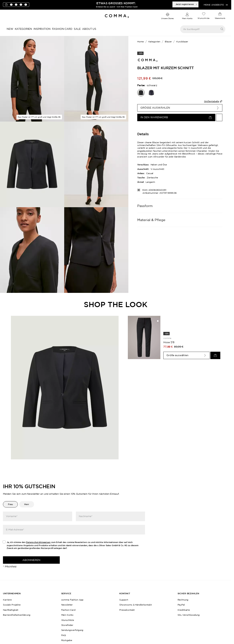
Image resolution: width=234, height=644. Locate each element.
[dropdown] (167, 16)
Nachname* (86, 516)
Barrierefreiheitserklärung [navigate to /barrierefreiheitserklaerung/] (17, 615)
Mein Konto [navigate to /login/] (67, 615)
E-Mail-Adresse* (15, 529)
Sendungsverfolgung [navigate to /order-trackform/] (72, 630)
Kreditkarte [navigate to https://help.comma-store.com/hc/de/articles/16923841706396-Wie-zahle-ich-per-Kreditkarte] (184, 610)
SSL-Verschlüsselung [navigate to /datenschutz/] (189, 615)
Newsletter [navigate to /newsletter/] (67, 605)
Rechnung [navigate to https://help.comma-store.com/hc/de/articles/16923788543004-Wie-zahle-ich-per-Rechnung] (183, 600)
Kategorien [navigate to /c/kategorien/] (23, 29)
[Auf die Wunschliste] (219, 117)
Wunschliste (203, 18)
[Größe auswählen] (180, 108)
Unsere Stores (167, 18)
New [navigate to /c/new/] (10, 29)
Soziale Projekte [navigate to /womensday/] (12, 605)
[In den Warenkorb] (176, 117)
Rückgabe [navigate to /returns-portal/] (67, 640)
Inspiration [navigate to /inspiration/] (42, 29)
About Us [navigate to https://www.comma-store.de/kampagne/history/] (89, 29)
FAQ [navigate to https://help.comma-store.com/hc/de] (64, 635)
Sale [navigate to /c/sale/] (77, 29)
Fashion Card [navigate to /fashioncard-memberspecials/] (62, 29)
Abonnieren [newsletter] (31, 560)
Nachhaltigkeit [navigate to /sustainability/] (11, 610)
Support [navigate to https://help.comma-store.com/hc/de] (124, 600)
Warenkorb (220, 18)
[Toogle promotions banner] (20, 12)
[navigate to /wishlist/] (203, 16)
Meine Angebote (216, 5)
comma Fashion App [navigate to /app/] (72, 600)
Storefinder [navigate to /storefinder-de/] (67, 625)
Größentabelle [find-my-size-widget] (213, 101)
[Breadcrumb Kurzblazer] (181, 42)
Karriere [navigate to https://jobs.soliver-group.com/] (7, 600)
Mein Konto (187, 18)
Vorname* (12, 516)
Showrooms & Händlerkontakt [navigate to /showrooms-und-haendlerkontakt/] (136, 605)
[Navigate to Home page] (117, 16)
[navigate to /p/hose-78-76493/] (144, 338)
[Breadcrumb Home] (140, 42)
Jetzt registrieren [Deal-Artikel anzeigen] (187, 4)
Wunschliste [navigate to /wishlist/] (68, 620)
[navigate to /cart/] (220, 16)
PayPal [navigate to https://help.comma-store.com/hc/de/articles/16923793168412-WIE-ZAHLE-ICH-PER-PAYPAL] (181, 605)
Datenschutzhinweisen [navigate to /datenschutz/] (38, 542)
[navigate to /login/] (187, 16)
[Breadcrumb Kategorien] (154, 42)
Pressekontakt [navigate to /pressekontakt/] (127, 610)
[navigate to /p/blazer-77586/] (151, 93)
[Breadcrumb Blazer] (167, 42)
